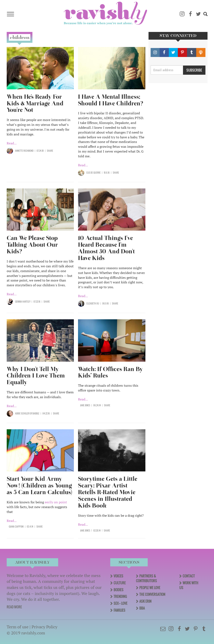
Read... (12, 143)
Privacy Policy (44, 627)
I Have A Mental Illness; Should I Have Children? (111, 100)
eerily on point (56, 502)
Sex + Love (120, 603)
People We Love (150, 588)
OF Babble (34, 413)
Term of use (18, 627)
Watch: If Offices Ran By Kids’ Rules (110, 372)
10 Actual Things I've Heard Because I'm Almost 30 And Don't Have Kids (106, 248)
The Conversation (152, 594)
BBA (142, 608)
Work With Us (189, 585)
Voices (118, 576)
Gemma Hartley (23, 302)
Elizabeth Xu (93, 303)
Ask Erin (145, 601)
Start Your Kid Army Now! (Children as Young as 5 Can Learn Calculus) (39, 486)
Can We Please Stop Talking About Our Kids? (32, 245)
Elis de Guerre (94, 173)
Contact (189, 576)
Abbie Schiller (22, 413)
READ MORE (14, 607)
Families (119, 610)
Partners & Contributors (146, 578)
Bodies (119, 590)
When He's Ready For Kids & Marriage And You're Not (35, 103)
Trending (120, 596)
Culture (120, 583)
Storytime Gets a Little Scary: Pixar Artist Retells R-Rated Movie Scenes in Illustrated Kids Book (108, 492)
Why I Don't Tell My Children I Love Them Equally (36, 376)
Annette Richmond (24, 151)
